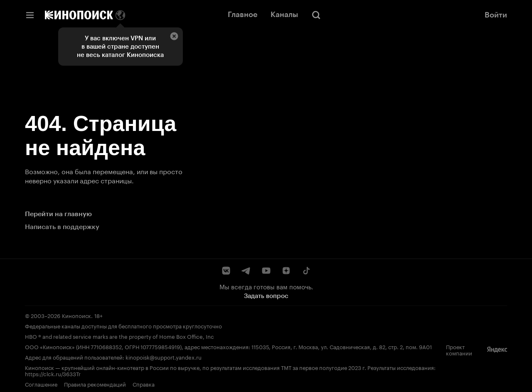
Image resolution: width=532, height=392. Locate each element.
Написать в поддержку (62, 227)
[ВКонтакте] (226, 271)
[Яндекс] (497, 350)
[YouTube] (266, 271)
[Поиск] (316, 15)
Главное (243, 15)
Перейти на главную (58, 214)
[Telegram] (246, 271)
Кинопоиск (76, 315)
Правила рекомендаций (95, 384)
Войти (496, 15)
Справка (144, 384)
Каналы (284, 15)
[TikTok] (306, 271)
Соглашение (41, 384)
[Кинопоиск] (79, 15)
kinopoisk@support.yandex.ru (164, 357)
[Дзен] (286, 271)
